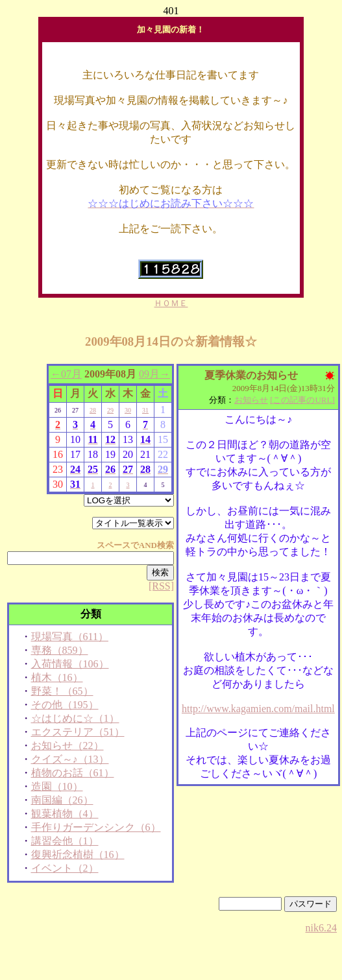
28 (93, 410)
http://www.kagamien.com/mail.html (258, 709)
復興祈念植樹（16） (78, 855)
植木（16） (57, 677)
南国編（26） (62, 800)
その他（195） (65, 705)
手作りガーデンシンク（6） (96, 827)
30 (128, 410)
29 (110, 410)
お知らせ (251, 400)
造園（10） (57, 786)
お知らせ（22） (67, 746)
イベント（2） (65, 868)
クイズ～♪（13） (70, 759)
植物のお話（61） (73, 773)
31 (145, 410)
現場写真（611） (70, 637)
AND (148, 545)
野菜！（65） (62, 691)
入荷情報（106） (70, 664)
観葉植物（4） (65, 814)
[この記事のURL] (302, 400)
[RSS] (161, 586)
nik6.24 (321, 928)
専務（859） (60, 650)
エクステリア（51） (78, 732)
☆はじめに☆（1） (75, 718)
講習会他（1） (65, 841)
